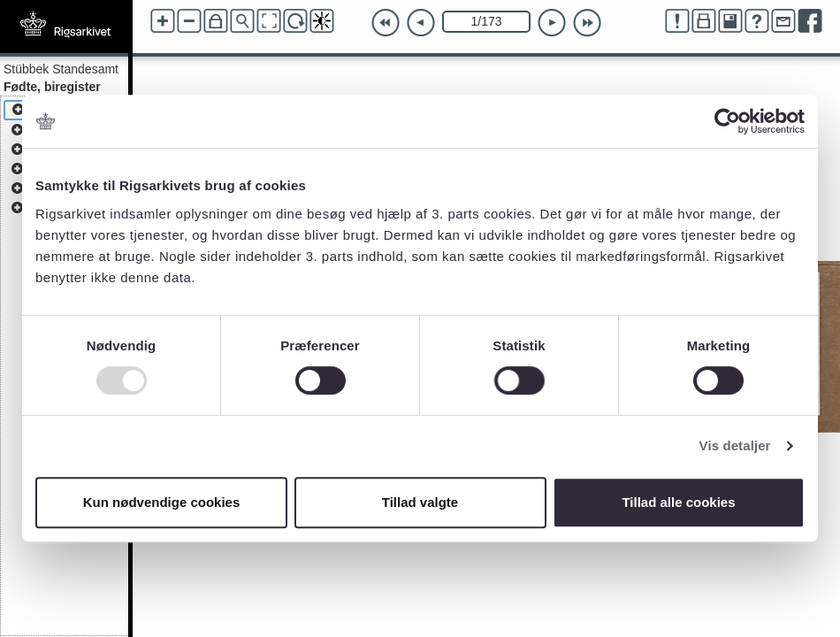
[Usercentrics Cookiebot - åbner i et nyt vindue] (727, 121)
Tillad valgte (420, 502)
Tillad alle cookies (678, 502)
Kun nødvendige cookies (162, 502)
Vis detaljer (735, 445)
